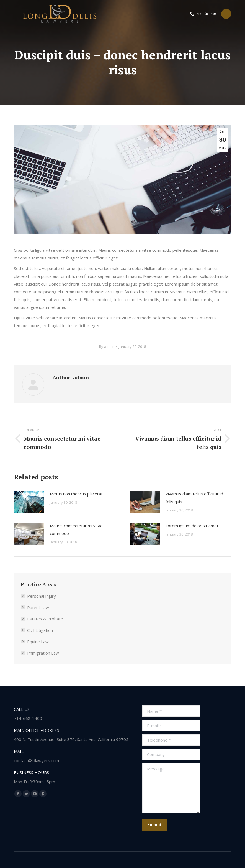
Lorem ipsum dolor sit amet (192, 526)
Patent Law (38, 607)
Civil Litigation (40, 630)
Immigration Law (43, 653)
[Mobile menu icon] (226, 14)
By (107, 347)
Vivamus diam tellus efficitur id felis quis (194, 498)
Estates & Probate (45, 619)
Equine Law (38, 642)
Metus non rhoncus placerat (76, 494)
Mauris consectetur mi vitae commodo (76, 530)
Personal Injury (42, 596)
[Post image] (29, 502)
